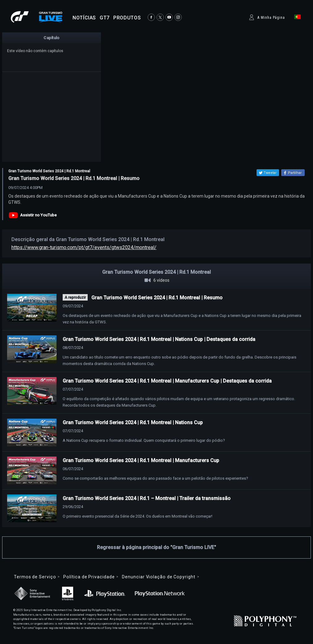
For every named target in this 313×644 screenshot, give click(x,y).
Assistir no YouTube (38, 215)
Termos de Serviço (35, 577)
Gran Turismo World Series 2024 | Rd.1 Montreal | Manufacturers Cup (141, 460)
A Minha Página (271, 18)
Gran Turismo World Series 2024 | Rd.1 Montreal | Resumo (157, 298)
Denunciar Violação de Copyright (159, 577)
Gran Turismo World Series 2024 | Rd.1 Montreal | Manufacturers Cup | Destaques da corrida (167, 381)
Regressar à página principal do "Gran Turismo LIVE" (156, 547)
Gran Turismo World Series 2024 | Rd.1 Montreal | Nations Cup (133, 422)
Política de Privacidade (89, 577)
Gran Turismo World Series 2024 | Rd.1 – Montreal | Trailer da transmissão (147, 498)
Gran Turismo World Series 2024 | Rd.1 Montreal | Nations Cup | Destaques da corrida (159, 339)
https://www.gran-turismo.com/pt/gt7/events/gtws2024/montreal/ (84, 247)
